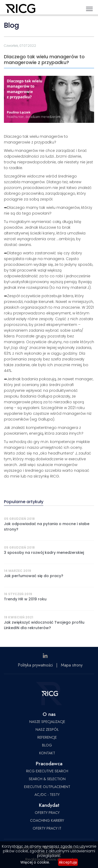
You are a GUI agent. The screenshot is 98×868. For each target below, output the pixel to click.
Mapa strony (72, 665)
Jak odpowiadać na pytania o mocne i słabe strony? (47, 527)
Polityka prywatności (35, 665)
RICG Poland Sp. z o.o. (20, 9)
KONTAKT (47, 753)
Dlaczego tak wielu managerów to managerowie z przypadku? (44, 59)
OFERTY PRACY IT (47, 828)
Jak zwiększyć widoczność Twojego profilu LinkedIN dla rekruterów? (44, 625)
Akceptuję (68, 862)
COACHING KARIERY (47, 820)
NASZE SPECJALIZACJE (47, 722)
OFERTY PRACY (47, 813)
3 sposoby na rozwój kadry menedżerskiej (44, 553)
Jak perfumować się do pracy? (34, 576)
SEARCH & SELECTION (47, 779)
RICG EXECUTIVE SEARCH (47, 771)
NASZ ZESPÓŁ (47, 729)
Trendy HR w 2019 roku (25, 599)
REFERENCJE (47, 737)
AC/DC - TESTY (47, 795)
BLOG (47, 745)
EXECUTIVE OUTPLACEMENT (47, 787)
